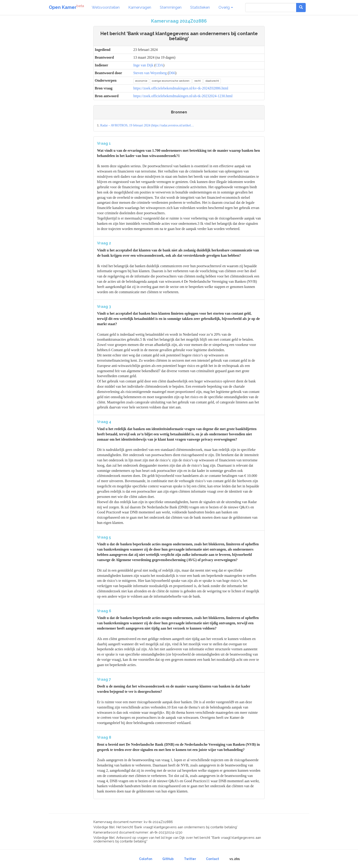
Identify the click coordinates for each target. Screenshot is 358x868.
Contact (212, 859)
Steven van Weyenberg (150, 73)
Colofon (146, 859)
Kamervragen (140, 7)
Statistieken (200, 7)
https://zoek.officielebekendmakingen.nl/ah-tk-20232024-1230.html (183, 96)
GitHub (168, 859)
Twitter (190, 859)
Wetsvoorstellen (106, 7)
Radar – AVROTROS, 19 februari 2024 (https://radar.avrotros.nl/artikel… (147, 125)
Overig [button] (226, 7)
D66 (172, 73)
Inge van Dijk (143, 65)
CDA (159, 65)
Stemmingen (171, 7)
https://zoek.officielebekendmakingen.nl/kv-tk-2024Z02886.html (181, 88)
